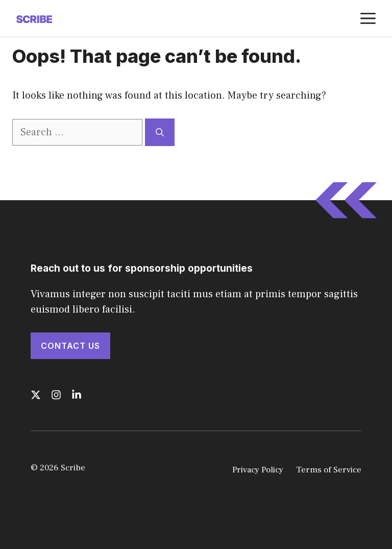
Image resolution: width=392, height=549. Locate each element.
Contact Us (70, 346)
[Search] (160, 132)
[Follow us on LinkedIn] (77, 395)
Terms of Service (329, 470)
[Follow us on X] (36, 395)
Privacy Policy (258, 470)
